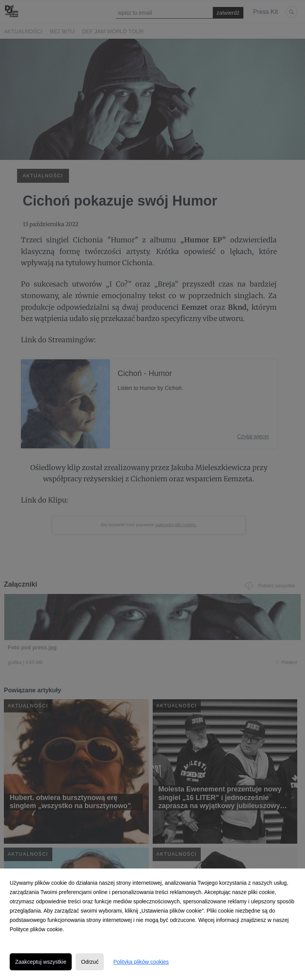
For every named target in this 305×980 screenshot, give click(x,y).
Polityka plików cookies (141, 962)
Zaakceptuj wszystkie (41, 962)
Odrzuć (90, 962)
